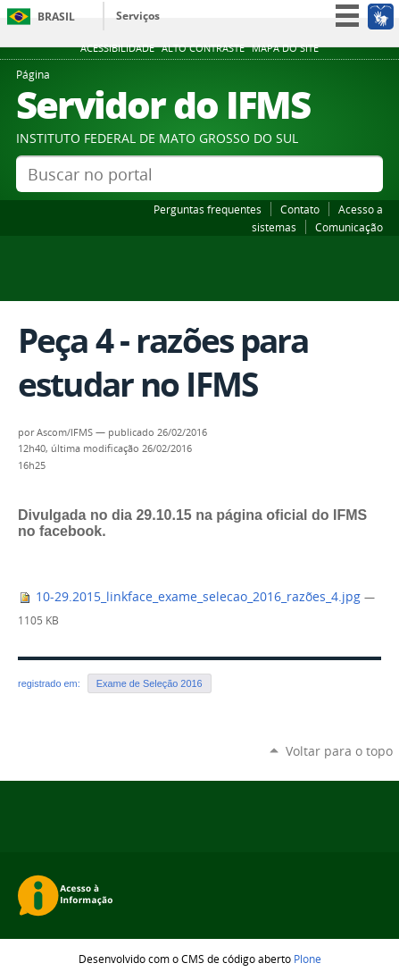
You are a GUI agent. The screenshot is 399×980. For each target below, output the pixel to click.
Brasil (56, 17)
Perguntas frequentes (208, 209)
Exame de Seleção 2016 (150, 683)
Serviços (138, 16)
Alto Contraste (203, 48)
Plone (308, 959)
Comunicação (349, 227)
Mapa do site (285, 48)
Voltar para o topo (339, 751)
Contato (300, 209)
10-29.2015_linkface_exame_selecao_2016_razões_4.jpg (191, 597)
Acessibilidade (117, 48)
